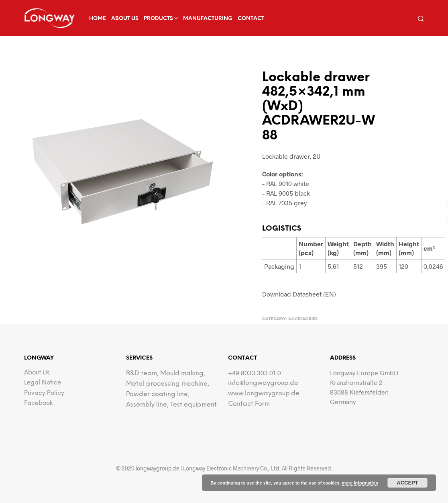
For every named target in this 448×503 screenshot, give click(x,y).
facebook (39, 403)
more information (360, 483)
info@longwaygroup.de (263, 383)
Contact (251, 19)
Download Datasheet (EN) (299, 294)
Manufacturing (208, 19)
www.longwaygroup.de (264, 394)
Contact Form (249, 404)
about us (125, 19)
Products (158, 19)
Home (98, 19)
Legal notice (43, 383)
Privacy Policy (44, 393)
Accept (407, 483)
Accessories (303, 319)
